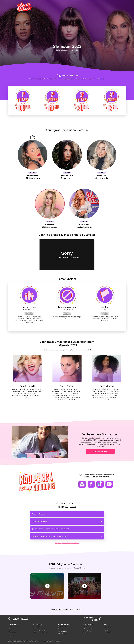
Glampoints (12, 629)
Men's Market (88, 631)
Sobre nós (36, 627)
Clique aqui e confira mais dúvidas (67, 543)
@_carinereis (101, 178)
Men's (86, 627)
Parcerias (61, 629)
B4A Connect (108, 631)
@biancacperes (50, 227)
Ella (10, 637)
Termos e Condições (66, 610)
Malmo (86, 633)
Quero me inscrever (100, 451)
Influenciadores (109, 633)
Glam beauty (12, 633)
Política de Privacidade (40, 631)
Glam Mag (11, 635)
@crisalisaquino (84, 227)
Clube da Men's (88, 629)
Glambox (11, 627)
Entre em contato (63, 627)
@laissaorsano (33, 178)
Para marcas (108, 629)
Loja (10, 631)
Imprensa (36, 629)
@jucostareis (67, 178)
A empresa (108, 627)
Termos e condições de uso (41, 633)
